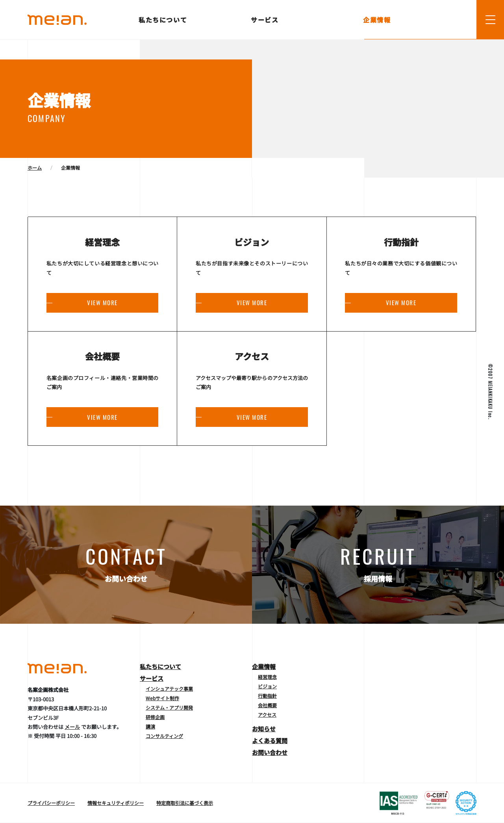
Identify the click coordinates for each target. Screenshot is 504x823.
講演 (150, 726)
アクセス (267, 715)
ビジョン (267, 686)
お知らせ (264, 729)
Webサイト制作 (162, 698)
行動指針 (267, 696)
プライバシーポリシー (51, 803)
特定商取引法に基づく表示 (185, 803)
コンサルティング (164, 736)
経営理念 (267, 677)
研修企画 (155, 717)
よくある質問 (270, 741)
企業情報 (377, 20)
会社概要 (267, 705)
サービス (265, 20)
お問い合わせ (270, 752)
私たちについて (163, 20)
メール (72, 727)
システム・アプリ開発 (169, 707)
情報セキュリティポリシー (116, 803)
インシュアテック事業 (169, 689)
